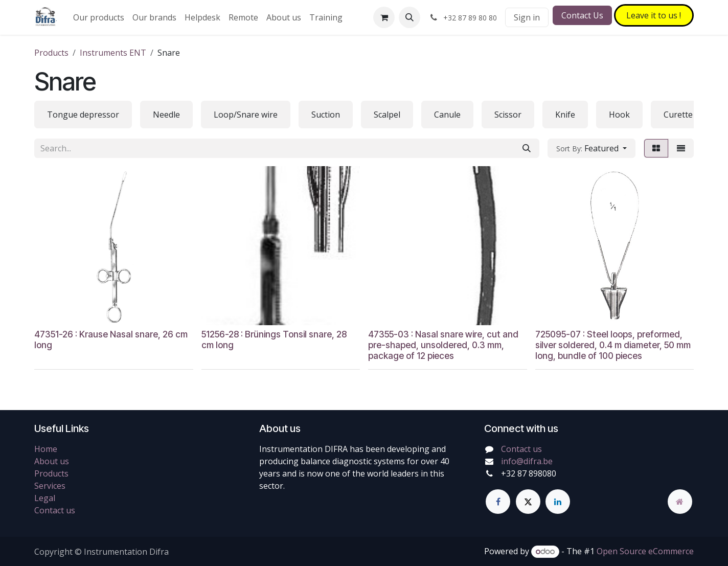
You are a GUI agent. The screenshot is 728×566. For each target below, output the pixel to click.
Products (51, 53)
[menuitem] (99, 17)
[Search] (527, 148)
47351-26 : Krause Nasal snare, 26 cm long (111, 339)
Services (50, 486)
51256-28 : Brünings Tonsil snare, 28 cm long (274, 339)
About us (52, 461)
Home (46, 449)
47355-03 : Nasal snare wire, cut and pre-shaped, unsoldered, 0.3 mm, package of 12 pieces (443, 344)
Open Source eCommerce (645, 551)
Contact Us (582, 15)
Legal (45, 498)
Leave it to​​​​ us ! (654, 15)
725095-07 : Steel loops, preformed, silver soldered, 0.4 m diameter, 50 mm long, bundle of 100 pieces (613, 344)
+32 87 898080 (529, 473)
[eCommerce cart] (384, 17)
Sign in (527, 17)
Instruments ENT (113, 53)
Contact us (55, 510)
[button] (409, 17)
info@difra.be (527, 461)
